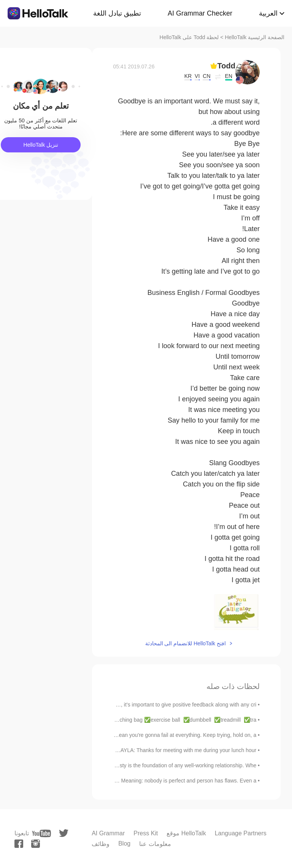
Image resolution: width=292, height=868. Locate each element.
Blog (124, 843)
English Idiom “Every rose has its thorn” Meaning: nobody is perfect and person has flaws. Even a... (140, 781)
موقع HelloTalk (186, 833)
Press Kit (146, 833)
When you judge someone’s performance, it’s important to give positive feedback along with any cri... (138, 705)
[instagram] (36, 844)
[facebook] (19, 844)
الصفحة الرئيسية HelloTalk (255, 37)
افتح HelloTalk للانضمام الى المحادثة (186, 643)
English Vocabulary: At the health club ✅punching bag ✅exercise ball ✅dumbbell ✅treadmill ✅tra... (133, 720)
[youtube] (41, 833)
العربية (268, 13)
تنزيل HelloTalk (41, 145)
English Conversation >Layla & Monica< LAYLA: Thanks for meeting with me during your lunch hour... (137, 750)
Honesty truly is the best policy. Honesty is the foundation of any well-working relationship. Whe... (142, 765)
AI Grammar (108, 833)
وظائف (101, 844)
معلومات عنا (155, 844)
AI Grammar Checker (200, 13)
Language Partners (241, 833)
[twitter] (64, 833)
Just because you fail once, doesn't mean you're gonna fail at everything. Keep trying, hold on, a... (141, 735)
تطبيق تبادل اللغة (117, 13)
